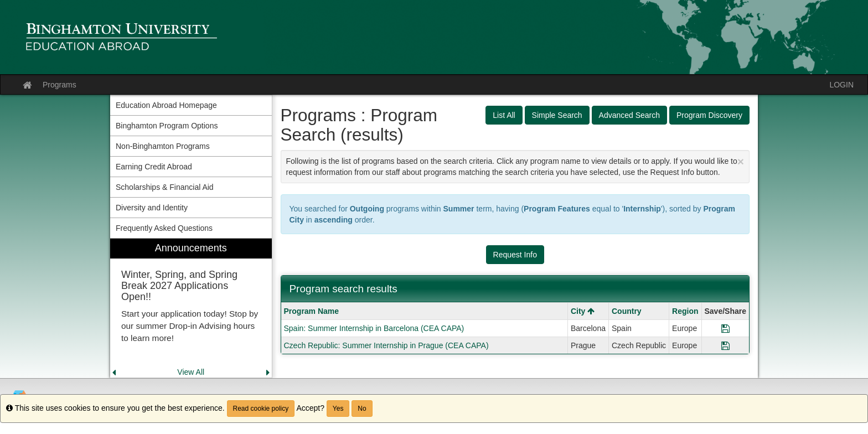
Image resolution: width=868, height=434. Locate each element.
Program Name (312, 311)
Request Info (515, 255)
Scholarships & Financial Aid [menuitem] (165, 187)
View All (191, 372)
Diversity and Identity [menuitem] (152, 208)
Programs (60, 85)
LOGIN (841, 85)
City (583, 311)
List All (504, 115)
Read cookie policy (261, 409)
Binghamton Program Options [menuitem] (167, 126)
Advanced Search (630, 115)
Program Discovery (709, 115)
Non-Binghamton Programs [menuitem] (163, 146)
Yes (338, 409)
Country (627, 311)
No (362, 409)
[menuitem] (191, 308)
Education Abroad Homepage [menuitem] (166, 105)
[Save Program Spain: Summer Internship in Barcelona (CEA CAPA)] (725, 328)
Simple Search (557, 115)
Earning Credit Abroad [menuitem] (154, 167)
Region (685, 311)
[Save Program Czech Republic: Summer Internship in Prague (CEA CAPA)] (725, 345)
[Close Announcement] (741, 161)
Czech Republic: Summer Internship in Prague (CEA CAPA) (386, 345)
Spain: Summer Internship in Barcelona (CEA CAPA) (374, 328)
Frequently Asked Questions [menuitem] (164, 228)
